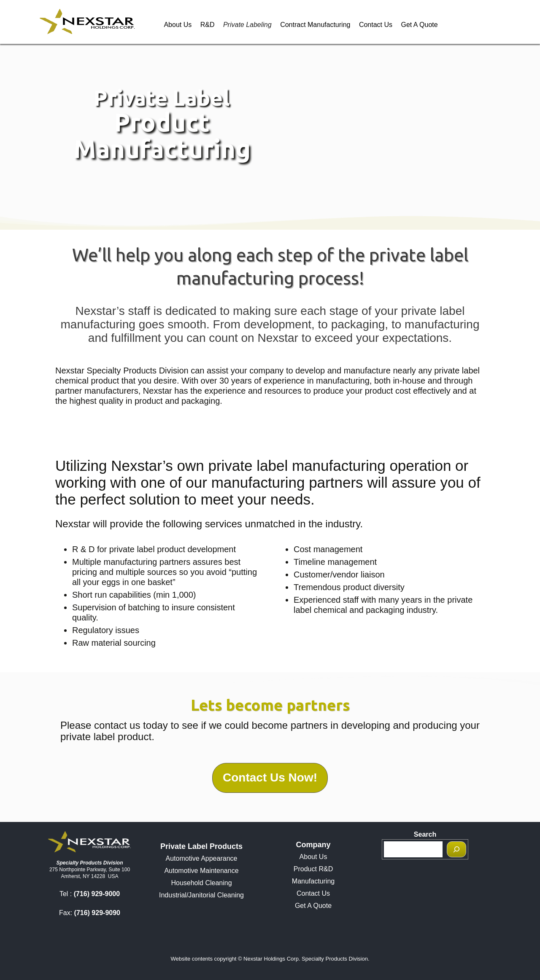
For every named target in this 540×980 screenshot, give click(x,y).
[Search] (456, 849)
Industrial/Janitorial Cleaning (201, 895)
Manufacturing (313, 881)
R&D (208, 25)
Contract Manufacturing (315, 25)
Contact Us (376, 25)
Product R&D (313, 869)
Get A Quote (419, 25)
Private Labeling (247, 25)
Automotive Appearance (202, 858)
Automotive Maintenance (201, 871)
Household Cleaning (201, 883)
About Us (178, 25)
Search (425, 834)
